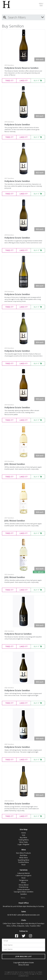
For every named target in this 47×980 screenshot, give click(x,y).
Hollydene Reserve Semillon (18, 634)
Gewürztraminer (24, 889)
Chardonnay (24, 887)
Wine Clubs (24, 842)
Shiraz (23, 882)
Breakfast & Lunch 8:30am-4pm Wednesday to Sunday (23, 906)
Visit (23, 835)
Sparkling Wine (23, 860)
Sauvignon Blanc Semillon (24, 892)
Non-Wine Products (23, 853)
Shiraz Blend (23, 885)
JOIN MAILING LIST (24, 956)
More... (23, 898)
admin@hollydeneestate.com (28, 915)
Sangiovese (24, 880)
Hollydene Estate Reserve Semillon (21, 68)
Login (20, 844)
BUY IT (38, 81)
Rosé (23, 865)
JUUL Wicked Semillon (15, 464)
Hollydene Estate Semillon (17, 125)
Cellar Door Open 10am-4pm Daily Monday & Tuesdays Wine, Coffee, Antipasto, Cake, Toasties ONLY (24, 925)
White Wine (23, 858)
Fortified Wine (24, 862)
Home (24, 833)
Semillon (24, 894)
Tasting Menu (24, 840)
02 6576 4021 (12, 915)
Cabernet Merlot (23, 873)
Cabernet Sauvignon (23, 875)
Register (26, 844)
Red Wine (24, 855)
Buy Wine (23, 837)
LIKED (23, 81)
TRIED (9, 81)
